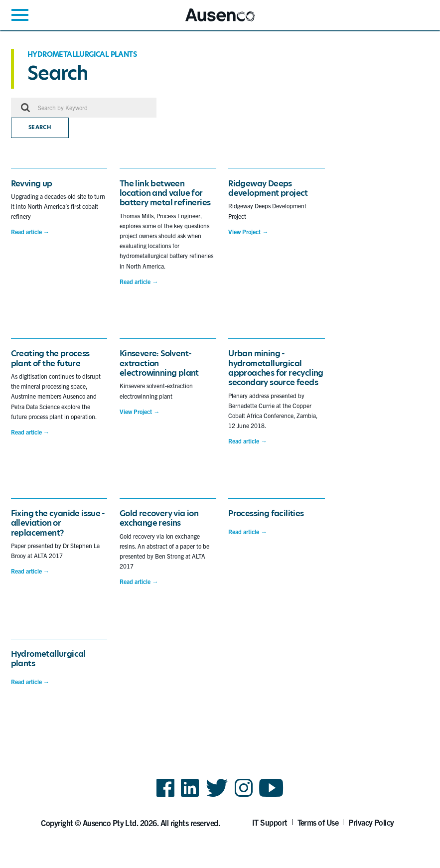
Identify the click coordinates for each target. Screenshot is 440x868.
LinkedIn (190, 796)
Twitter (217, 796)
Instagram (244, 796)
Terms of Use (318, 822)
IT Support (270, 822)
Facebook (165, 796)
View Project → (248, 232)
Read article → (30, 232)
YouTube (271, 796)
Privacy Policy (371, 822)
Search (40, 127)
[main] (220, 378)
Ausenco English (210, 21)
